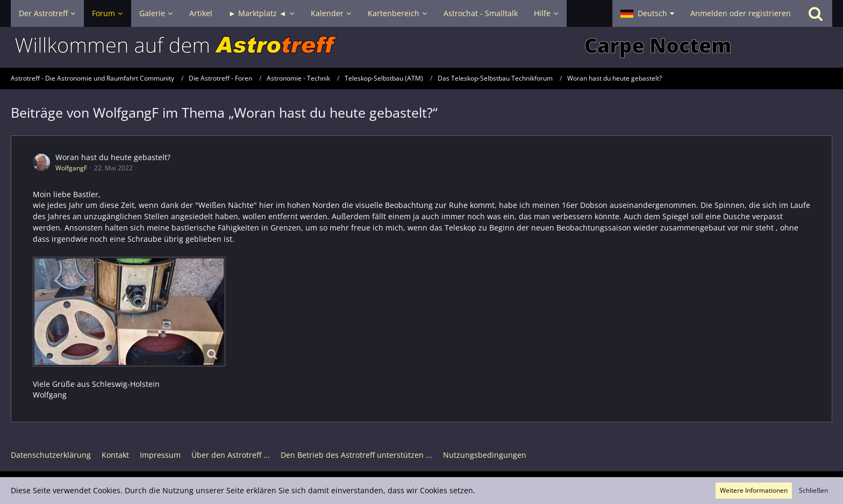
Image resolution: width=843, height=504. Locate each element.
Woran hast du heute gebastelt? (113, 157)
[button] (647, 13)
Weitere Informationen (754, 490)
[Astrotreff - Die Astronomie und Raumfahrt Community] (421, 47)
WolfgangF (71, 168)
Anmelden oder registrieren (741, 13)
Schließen (813, 490)
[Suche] (816, 13)
